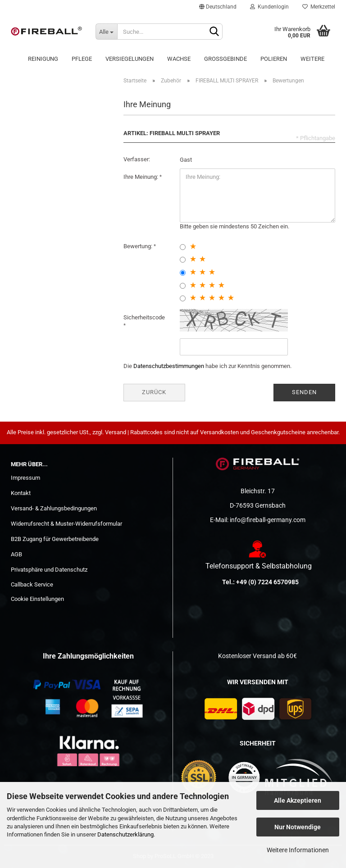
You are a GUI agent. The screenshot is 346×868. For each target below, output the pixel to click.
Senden (304, 392)
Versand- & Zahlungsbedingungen (54, 508)
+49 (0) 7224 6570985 (267, 582)
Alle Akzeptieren (298, 800)
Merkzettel (319, 7)
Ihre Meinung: (141, 177)
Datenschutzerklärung (125, 834)
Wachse (179, 59)
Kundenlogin (269, 7)
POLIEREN (274, 59)
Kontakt (21, 493)
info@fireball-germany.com (268, 520)
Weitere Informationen (298, 850)
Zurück (154, 392)
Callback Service (32, 584)
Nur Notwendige (298, 827)
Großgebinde (225, 59)
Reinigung (43, 59)
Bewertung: (139, 246)
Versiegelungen (130, 59)
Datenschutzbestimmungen (169, 366)
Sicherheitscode (144, 317)
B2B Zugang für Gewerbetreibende (55, 539)
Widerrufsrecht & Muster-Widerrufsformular (66, 524)
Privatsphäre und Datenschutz (49, 570)
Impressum (25, 478)
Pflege (82, 59)
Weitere (312, 59)
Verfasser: (137, 159)
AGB (16, 554)
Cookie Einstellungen (37, 599)
